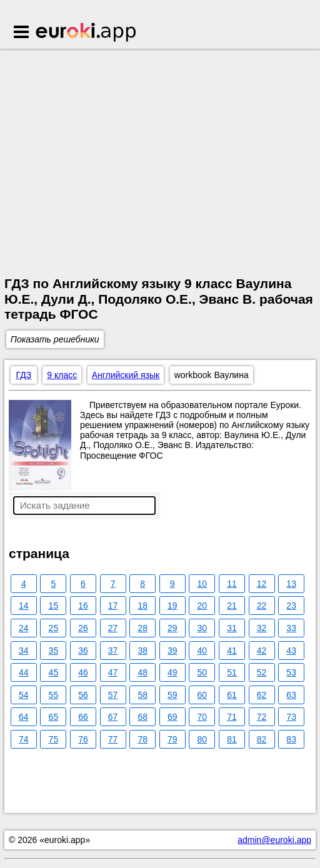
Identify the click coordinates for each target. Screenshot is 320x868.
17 (113, 606)
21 (232, 606)
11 (232, 584)
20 (202, 606)
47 (113, 672)
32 (262, 628)
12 (262, 584)
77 (113, 739)
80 (202, 739)
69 (172, 717)
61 (232, 695)
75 (54, 739)
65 (54, 717)
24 (24, 628)
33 (291, 628)
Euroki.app (87, 33)
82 (262, 739)
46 (83, 672)
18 (142, 606)
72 (262, 717)
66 (83, 717)
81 (232, 739)
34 (24, 651)
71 (232, 717)
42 (262, 651)
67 (113, 717)
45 (54, 672)
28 (142, 628)
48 (142, 672)
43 (291, 651)
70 (202, 717)
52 (262, 672)
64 (24, 717)
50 (202, 672)
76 (83, 739)
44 (24, 672)
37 (113, 651)
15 (54, 606)
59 (172, 695)
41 (232, 651)
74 (24, 739)
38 (142, 651)
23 (291, 606)
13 (291, 584)
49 (172, 672)
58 (142, 695)
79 (172, 739)
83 (291, 739)
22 (262, 606)
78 (142, 739)
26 (83, 628)
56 (83, 695)
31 (232, 628)
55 (54, 695)
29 (172, 628)
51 (232, 672)
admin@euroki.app (274, 840)
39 (172, 651)
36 (83, 651)
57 (113, 695)
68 (142, 717)
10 (202, 584)
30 (202, 628)
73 (291, 717)
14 (24, 606)
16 (83, 606)
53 (291, 672)
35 (54, 651)
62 (262, 695)
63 (291, 695)
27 (113, 628)
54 (24, 695)
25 (54, 628)
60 (202, 695)
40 (202, 651)
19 (172, 606)
